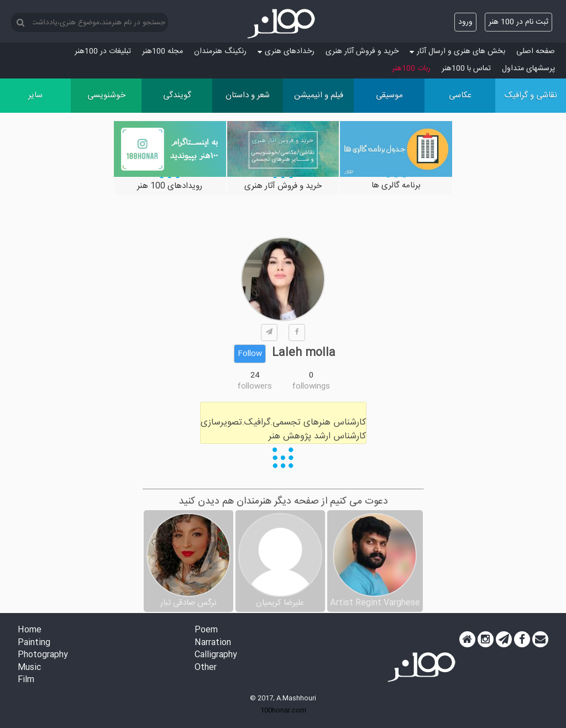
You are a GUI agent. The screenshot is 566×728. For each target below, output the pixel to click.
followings (311, 386)
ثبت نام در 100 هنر (518, 22)
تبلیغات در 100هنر (103, 51)
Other (206, 668)
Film (26, 680)
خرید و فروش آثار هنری (362, 51)
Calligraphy (216, 655)
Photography (43, 655)
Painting (34, 643)
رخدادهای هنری (286, 51)
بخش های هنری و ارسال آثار (457, 51)
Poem (206, 630)
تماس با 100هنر (466, 69)
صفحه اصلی (536, 51)
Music (29, 668)
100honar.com (283, 710)
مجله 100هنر (163, 51)
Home (30, 630)
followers (255, 386)
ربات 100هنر (411, 69)
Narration (213, 643)
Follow (250, 354)
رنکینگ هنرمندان (220, 51)
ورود (465, 22)
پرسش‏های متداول (528, 69)
